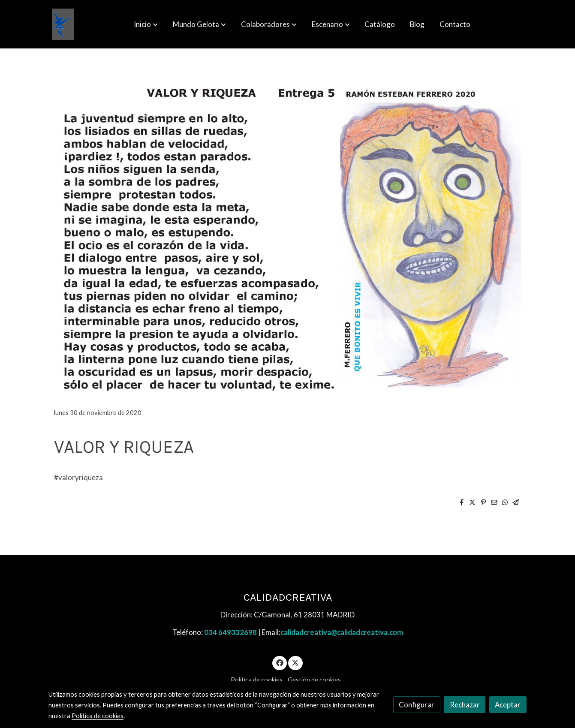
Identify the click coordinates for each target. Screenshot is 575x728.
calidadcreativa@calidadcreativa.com (342, 632)
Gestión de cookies (314, 680)
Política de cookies (257, 680)
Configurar (417, 705)
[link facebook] (280, 662)
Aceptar (508, 705)
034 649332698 (230, 632)
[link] (63, 24)
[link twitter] (295, 662)
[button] (146, 24)
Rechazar (465, 705)
